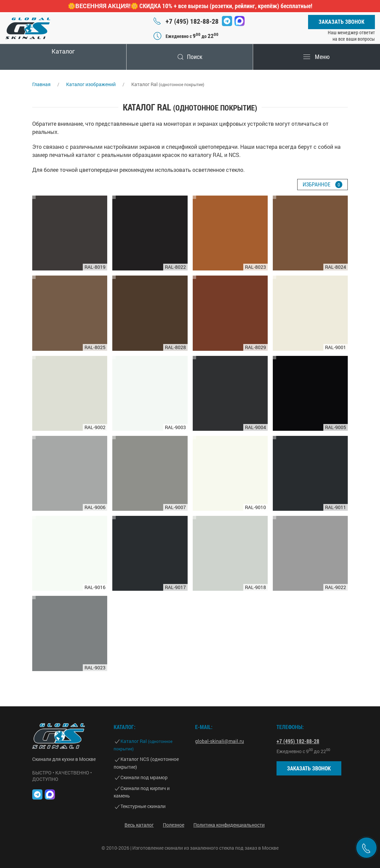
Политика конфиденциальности (229, 825)
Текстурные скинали (143, 806)
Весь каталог (139, 825)
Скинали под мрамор (144, 777)
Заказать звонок (341, 22)
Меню (317, 57)
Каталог (63, 51)
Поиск (190, 57)
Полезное (174, 825)
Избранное (322, 185)
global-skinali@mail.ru (220, 741)
